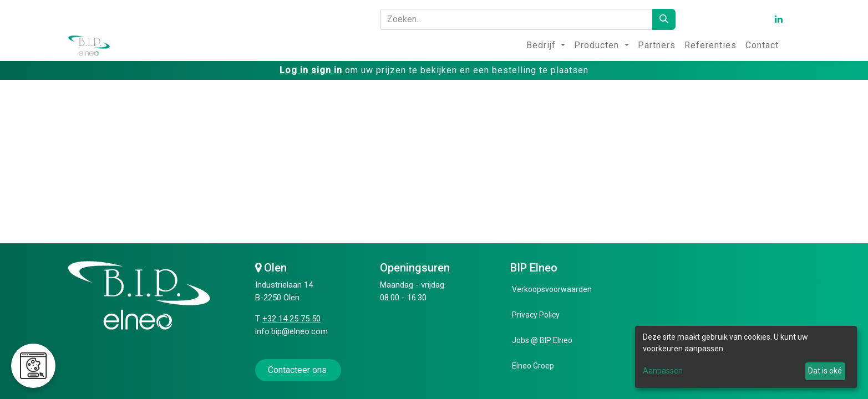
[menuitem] (546, 45)
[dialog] (746, 357)
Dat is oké (825, 371)
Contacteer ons (298, 370)
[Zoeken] (664, 19)
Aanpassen (663, 371)
